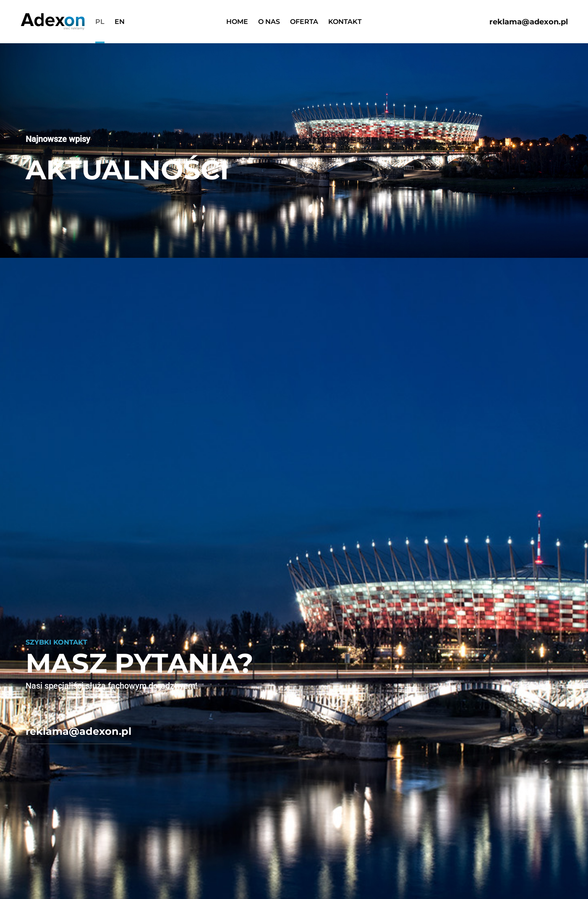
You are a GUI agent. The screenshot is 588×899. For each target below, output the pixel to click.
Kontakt (345, 22)
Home (237, 22)
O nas (269, 22)
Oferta (304, 22)
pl (100, 22)
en (120, 22)
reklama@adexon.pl (529, 22)
